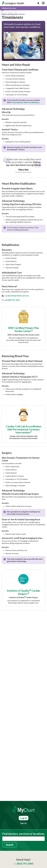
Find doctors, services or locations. (23, 834)
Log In (24, 818)
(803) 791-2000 (25, 864)
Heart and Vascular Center (13, 14)
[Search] (38, 3)
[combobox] (23, 839)
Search (10, 845)
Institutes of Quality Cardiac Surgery (24, 592)
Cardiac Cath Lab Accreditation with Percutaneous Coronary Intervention (24, 429)
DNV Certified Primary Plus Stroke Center (23, 330)
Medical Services (9, 8)
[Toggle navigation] (43, 3)
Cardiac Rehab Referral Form (17, 296)
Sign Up (23, 823)
